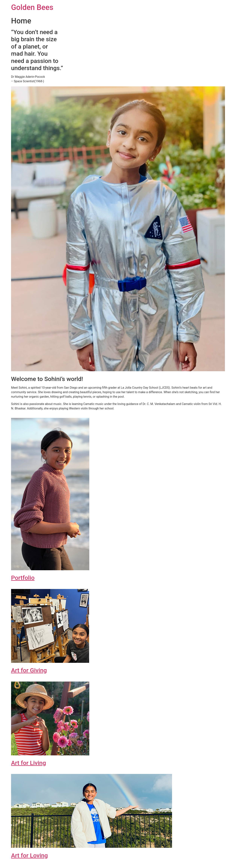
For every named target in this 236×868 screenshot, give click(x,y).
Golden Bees (32, 7)
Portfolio (23, 578)
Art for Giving (29, 670)
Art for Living (29, 763)
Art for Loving (29, 855)
